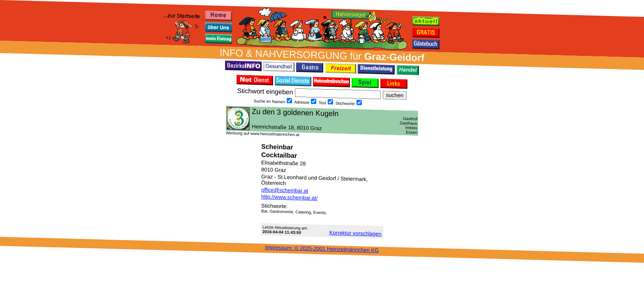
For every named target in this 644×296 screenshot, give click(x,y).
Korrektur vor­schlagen (355, 233)
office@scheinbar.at (285, 190)
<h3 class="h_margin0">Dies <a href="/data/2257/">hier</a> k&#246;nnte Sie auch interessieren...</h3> (322, 120)
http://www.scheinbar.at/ (289, 198)
